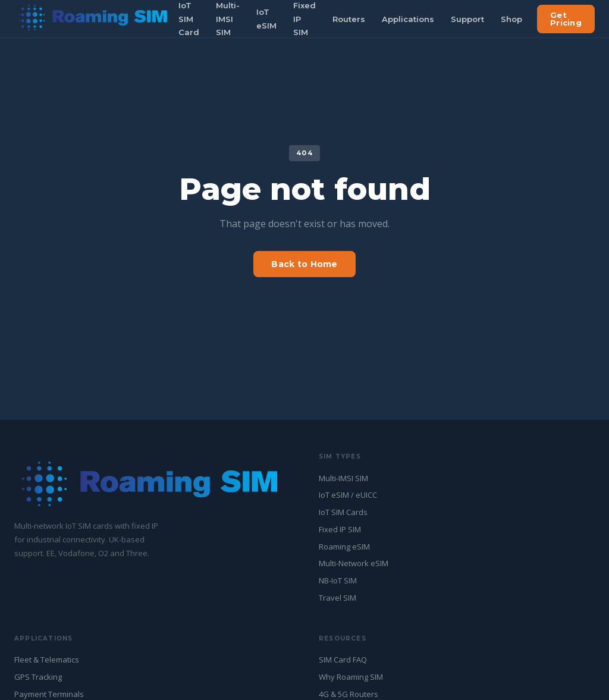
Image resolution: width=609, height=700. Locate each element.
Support (467, 19)
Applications (408, 19)
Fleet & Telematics (47, 660)
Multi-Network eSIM (354, 563)
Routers (349, 19)
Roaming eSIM (344, 547)
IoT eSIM (266, 19)
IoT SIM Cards (343, 512)
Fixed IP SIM (340, 529)
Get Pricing (566, 19)
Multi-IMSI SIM (343, 478)
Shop (511, 19)
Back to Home (304, 264)
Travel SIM (338, 598)
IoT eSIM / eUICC (348, 495)
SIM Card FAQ (343, 660)
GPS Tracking (38, 677)
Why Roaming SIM (351, 677)
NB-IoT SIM (338, 580)
